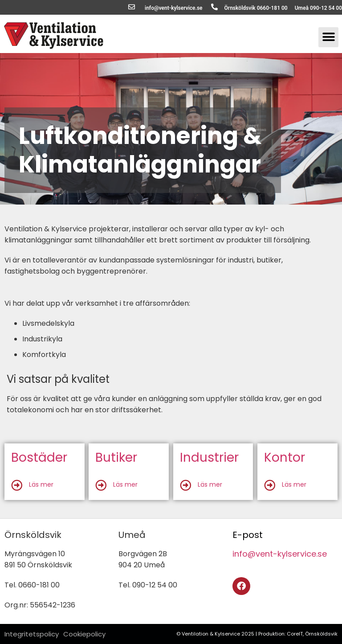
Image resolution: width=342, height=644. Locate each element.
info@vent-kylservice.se (174, 8)
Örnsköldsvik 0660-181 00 (256, 8)
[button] (328, 37)
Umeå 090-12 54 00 (318, 8)
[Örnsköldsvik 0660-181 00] (214, 7)
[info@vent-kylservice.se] (132, 7)
